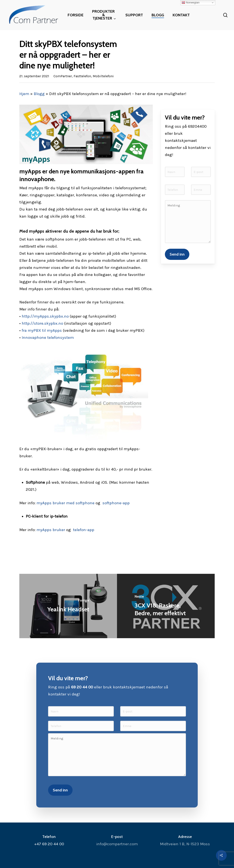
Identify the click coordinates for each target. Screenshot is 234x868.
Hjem (24, 94)
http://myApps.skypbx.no (45, 316)
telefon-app (84, 530)
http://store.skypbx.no (42, 323)
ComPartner (63, 76)
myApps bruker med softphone (65, 503)
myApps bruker (51, 530)
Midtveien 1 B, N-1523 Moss (185, 844)
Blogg (39, 94)
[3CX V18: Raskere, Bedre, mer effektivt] (166, 606)
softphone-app (116, 503)
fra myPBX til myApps (42, 330)
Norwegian (191, 3)
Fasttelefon (82, 76)
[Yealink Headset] (68, 606)
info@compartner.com (117, 844)
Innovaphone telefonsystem (48, 338)
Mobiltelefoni (103, 76)
